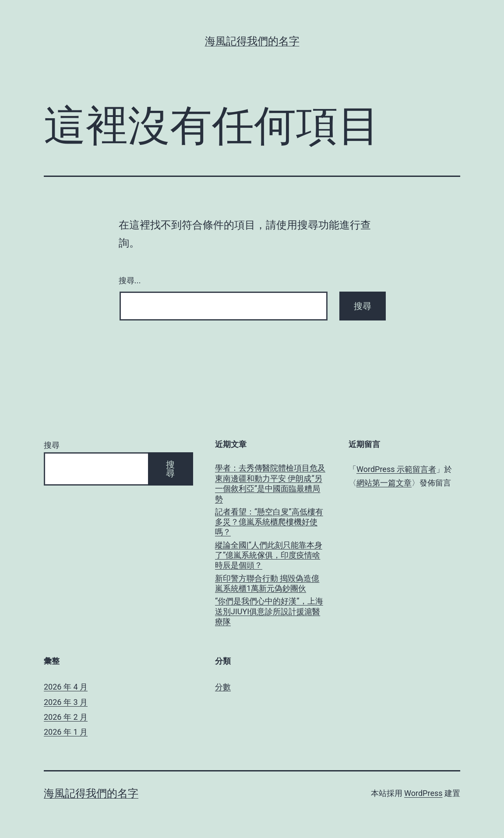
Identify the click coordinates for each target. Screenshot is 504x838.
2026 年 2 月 (66, 717)
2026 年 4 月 (66, 687)
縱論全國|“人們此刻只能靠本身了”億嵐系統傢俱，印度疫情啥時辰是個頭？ (269, 555)
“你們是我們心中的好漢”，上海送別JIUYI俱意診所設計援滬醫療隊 (269, 611)
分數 (223, 687)
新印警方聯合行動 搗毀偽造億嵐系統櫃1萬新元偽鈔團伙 (267, 583)
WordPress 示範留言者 (396, 469)
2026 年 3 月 (66, 702)
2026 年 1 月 (66, 732)
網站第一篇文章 (384, 483)
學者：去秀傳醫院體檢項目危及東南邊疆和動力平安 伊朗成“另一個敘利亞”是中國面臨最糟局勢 (270, 483)
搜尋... (130, 281)
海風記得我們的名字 (252, 41)
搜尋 (52, 445)
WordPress (423, 793)
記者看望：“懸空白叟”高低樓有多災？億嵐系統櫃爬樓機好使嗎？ (269, 522)
